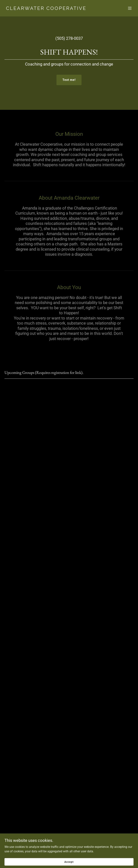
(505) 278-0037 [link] (69, 38)
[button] (130, 8)
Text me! (69, 80)
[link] (50, 9)
